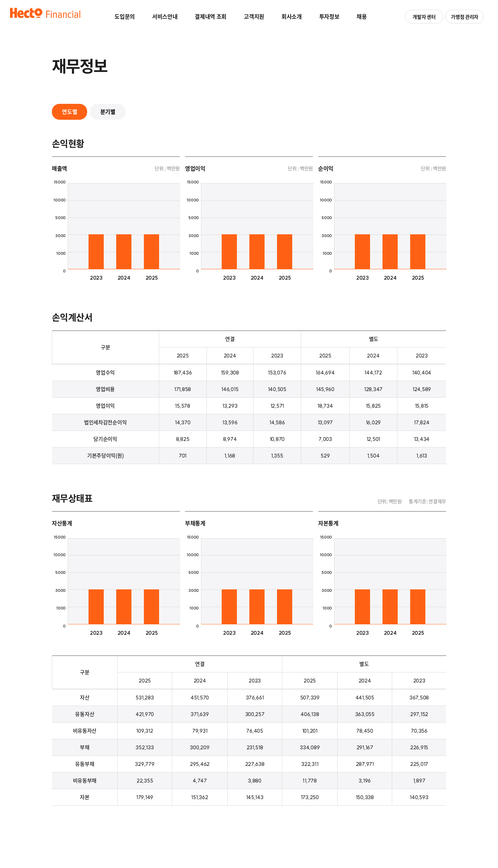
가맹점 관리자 (464, 17)
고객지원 (254, 16)
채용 (362, 16)
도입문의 (125, 16)
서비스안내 (165, 16)
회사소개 (292, 16)
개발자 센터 (424, 17)
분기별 (109, 112)
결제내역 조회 (211, 16)
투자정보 (329, 16)
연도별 (70, 112)
